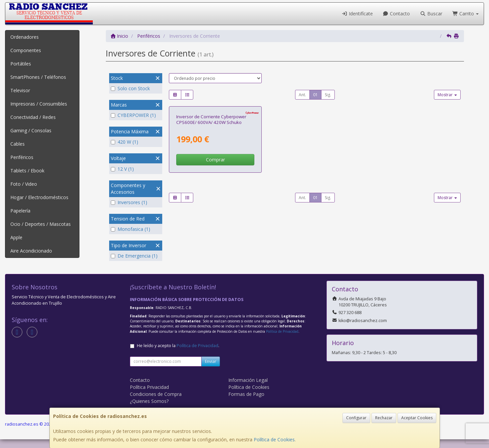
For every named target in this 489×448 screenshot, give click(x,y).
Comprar (215, 232)
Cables (18, 144)
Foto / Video (24, 184)
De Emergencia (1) (134, 256)
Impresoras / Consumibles (39, 104)
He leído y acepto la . (178, 354)
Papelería (20, 211)
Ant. (302, 95)
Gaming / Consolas (31, 130)
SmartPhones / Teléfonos (38, 77)
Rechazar (384, 418)
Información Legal (248, 389)
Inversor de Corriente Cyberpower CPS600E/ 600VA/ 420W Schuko (211, 192)
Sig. (328, 95)
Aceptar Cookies (417, 418)
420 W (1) (125, 142)
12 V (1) (122, 169)
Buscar (431, 14)
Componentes (26, 50)
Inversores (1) (129, 202)
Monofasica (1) (131, 229)
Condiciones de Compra (156, 403)
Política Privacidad (149, 396)
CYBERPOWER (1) (133, 115)
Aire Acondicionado (31, 251)
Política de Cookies (274, 439)
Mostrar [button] (447, 95)
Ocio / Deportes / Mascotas (41, 224)
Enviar (211, 370)
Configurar (356, 418)
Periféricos (22, 157)
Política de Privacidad (282, 340)
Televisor (20, 90)
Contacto (397, 14)
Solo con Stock (130, 88)
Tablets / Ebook (27, 171)
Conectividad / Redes (33, 117)
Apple (16, 237)
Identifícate (357, 14)
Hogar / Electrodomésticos (39, 197)
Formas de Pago (246, 403)
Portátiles (21, 64)
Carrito (466, 14)
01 (315, 95)
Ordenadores (25, 37)
